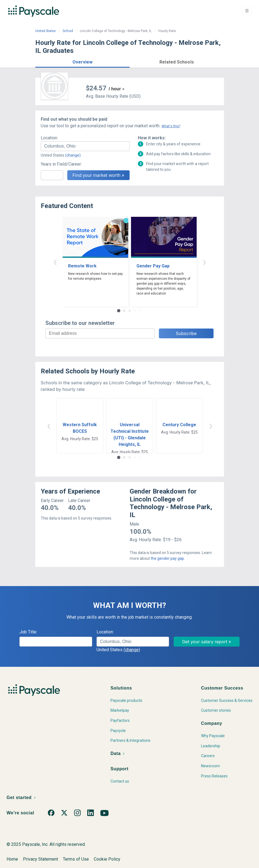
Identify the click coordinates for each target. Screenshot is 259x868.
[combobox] (85, 146)
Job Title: (28, 632)
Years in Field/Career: (61, 164)
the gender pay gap (167, 558)
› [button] (204, 262)
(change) (73, 155)
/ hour (115, 89)
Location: (49, 138)
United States (46, 31)
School (68, 31)
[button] (82, 61)
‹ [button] (55, 262)
